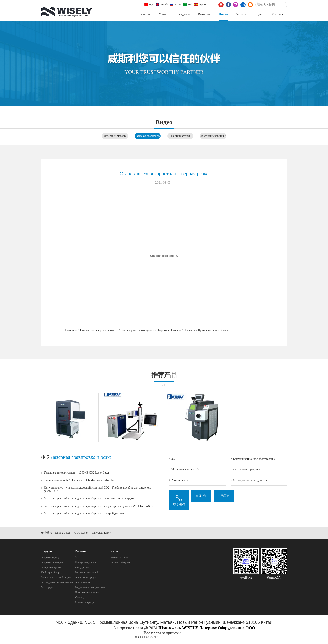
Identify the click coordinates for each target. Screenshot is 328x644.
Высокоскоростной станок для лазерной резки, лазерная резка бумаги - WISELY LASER (99, 506)
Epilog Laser (63, 533)
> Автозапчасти (179, 480)
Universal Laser (101, 533)
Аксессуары (47, 587)
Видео (223, 14)
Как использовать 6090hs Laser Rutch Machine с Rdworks (79, 480)
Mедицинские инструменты (90, 587)
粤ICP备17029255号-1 (147, 637)
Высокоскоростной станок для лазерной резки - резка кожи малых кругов (89, 499)
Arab (188, 4)
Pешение (204, 14)
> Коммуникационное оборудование (253, 459)
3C (77, 557)
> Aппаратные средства (245, 469)
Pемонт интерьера (85, 602)
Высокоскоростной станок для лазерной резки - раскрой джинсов (85, 514)
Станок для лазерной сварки (56, 577)
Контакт (277, 14)
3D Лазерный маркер (52, 572)
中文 (149, 4)
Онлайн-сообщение (120, 562)
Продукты (183, 14)
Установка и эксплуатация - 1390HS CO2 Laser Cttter (76, 473)
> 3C (172, 459)
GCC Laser (81, 533)
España (200, 4)
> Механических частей (184, 469)
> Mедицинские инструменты (249, 480)
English (162, 4)
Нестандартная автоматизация (57, 582)
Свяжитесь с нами (119, 557)
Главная (145, 14)
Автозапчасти (82, 582)
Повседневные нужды (87, 592)
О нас (163, 14)
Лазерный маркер (115, 136)
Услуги (241, 14)
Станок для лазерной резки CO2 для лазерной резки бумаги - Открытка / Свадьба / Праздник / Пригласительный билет (154, 330)
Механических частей (87, 572)
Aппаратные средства (87, 577)
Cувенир (80, 597)
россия (175, 4)
